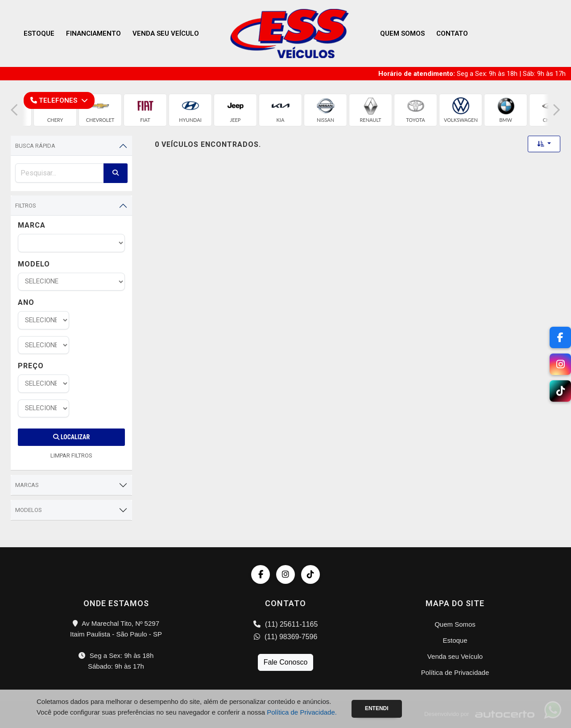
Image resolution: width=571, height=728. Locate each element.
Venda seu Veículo (166, 33)
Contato (452, 33)
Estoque (39, 33)
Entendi (377, 708)
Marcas (27, 485)
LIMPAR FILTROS (71, 456)
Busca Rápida (35, 146)
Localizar (71, 437)
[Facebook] (560, 337)
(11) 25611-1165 (286, 624)
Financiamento (93, 33)
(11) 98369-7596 (286, 637)
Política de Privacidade (455, 672)
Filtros (26, 206)
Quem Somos (402, 33)
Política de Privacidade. (302, 712)
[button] (14, 110)
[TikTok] (560, 391)
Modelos (29, 510)
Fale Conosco (286, 662)
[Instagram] (560, 364)
